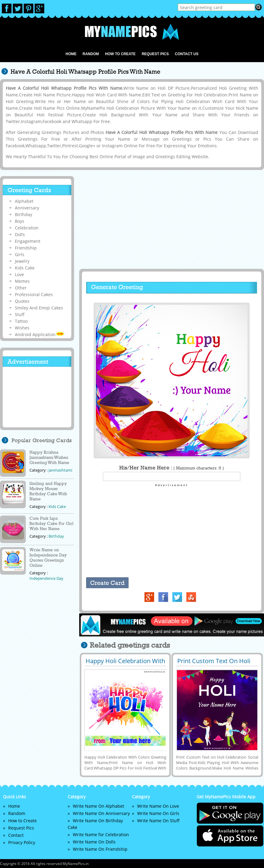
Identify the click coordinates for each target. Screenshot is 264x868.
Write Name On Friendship (100, 849)
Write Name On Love (158, 806)
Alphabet (24, 201)
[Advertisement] (171, 220)
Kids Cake (25, 268)
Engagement (28, 241)
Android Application (40, 334)
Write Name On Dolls (94, 842)
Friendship (26, 248)
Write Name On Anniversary (101, 813)
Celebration (27, 228)
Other (21, 288)
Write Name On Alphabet (98, 806)
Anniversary (27, 208)
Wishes (22, 328)
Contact (16, 835)
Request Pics (155, 54)
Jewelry (22, 261)
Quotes (22, 301)
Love (19, 274)
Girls (20, 254)
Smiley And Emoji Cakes (39, 308)
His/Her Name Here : (172, 468)
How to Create (120, 54)
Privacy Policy (22, 842)
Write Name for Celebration (101, 835)
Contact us (187, 54)
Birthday (24, 214)
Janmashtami (60, 470)
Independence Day (46, 578)
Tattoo (21, 321)
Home (71, 54)
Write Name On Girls (158, 813)
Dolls (20, 234)
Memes (22, 281)
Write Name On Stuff (158, 821)
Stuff (20, 314)
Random (91, 54)
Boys (20, 221)
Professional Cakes (34, 294)
